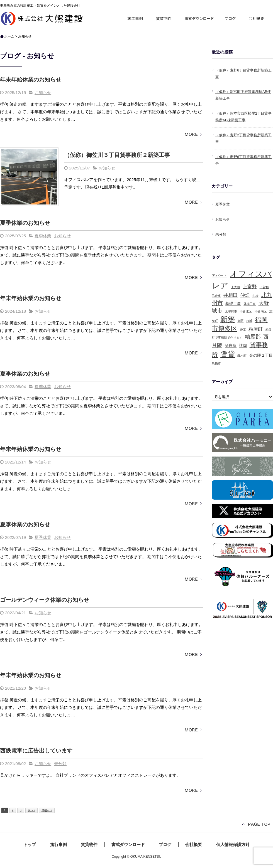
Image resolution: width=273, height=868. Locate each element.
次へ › (31, 810)
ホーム (9, 36)
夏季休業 (43, 236)
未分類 (60, 764)
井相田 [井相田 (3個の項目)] (231, 295)
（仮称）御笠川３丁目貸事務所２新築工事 (117, 155)
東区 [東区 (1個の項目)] (240, 321)
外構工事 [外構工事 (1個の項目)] (250, 304)
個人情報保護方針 (233, 844)
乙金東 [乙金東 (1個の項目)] (216, 296)
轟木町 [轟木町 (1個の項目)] (242, 356)
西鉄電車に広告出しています (36, 751)
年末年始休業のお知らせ (31, 80)
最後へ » (47, 810)
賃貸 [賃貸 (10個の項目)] (228, 354)
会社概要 (258, 19)
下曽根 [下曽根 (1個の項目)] (264, 287)
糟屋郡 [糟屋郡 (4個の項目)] (253, 337)
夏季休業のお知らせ (25, 223)
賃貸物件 (164, 19)
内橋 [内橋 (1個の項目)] (255, 296)
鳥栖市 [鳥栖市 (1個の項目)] (216, 363)
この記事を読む (192, 135)
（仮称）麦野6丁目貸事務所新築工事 (243, 73)
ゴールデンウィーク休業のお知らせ (45, 600)
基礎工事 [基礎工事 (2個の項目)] (233, 304)
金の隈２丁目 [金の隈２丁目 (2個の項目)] (261, 355)
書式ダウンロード (199, 19)
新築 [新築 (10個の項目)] (228, 319)
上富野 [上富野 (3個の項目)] (250, 287)
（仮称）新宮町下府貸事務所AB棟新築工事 (243, 95)
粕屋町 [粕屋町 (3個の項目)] (256, 329)
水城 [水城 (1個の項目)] (249, 321)
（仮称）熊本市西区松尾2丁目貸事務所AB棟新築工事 (243, 117)
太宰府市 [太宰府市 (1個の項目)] (231, 311)
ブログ (231, 19)
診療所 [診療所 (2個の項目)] (231, 346)
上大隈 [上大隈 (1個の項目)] (236, 287)
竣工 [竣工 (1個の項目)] (243, 330)
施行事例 (135, 19)
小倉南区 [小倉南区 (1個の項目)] (261, 311)
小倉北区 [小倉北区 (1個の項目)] (246, 311)
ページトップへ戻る (256, 825)
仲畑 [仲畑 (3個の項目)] (245, 295)
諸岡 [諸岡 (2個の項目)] (243, 346)
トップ (30, 844)
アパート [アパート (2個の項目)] (220, 275)
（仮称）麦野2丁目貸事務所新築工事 (243, 138)
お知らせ (43, 93)
